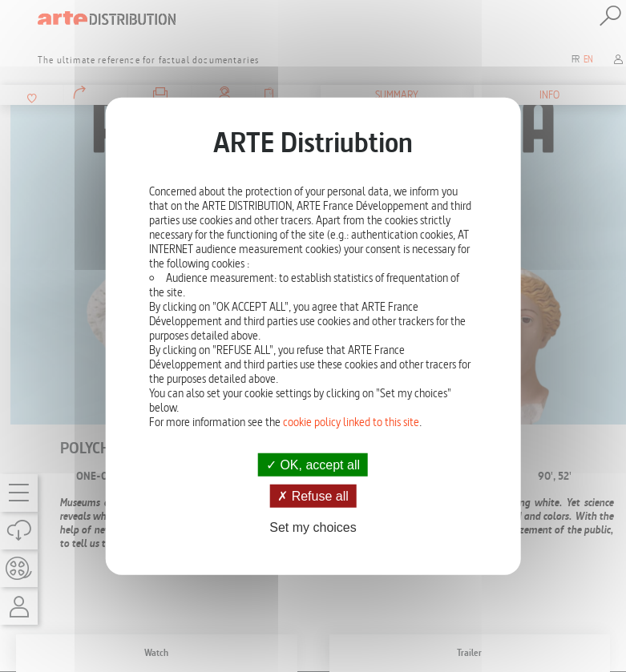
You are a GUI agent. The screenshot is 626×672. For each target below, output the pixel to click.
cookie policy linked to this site (351, 421)
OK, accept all (313, 464)
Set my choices (313, 527)
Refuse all (313, 495)
